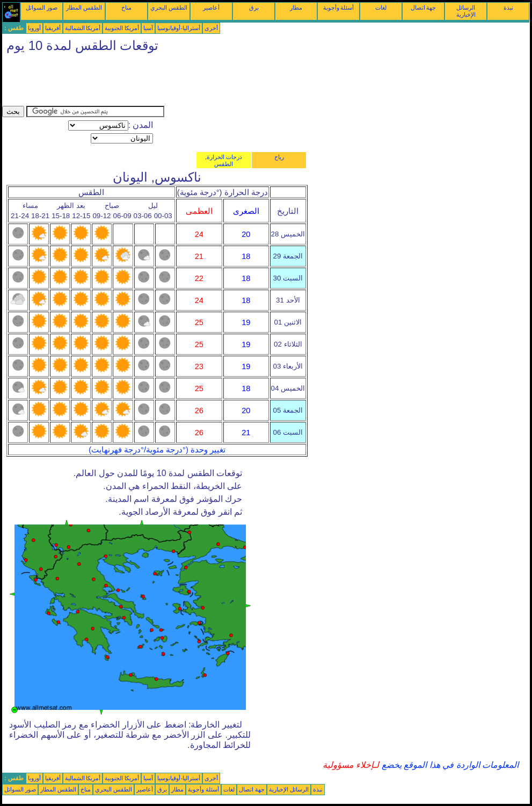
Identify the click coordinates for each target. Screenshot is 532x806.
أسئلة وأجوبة (339, 8)
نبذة (508, 8)
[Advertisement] (198, 82)
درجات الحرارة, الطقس (224, 160)
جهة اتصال (424, 8)
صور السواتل (42, 8)
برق (254, 8)
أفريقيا (53, 28)
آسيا (148, 28)
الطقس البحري (169, 8)
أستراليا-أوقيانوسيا (179, 28)
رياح (279, 157)
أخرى (211, 28)
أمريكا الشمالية (83, 28)
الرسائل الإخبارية (466, 11)
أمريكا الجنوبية (122, 28)
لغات (381, 8)
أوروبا (34, 28)
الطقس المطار (84, 8)
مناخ (126, 8)
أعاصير (211, 8)
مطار (296, 8)
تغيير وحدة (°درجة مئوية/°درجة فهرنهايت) (157, 450)
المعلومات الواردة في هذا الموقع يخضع (449, 765)
